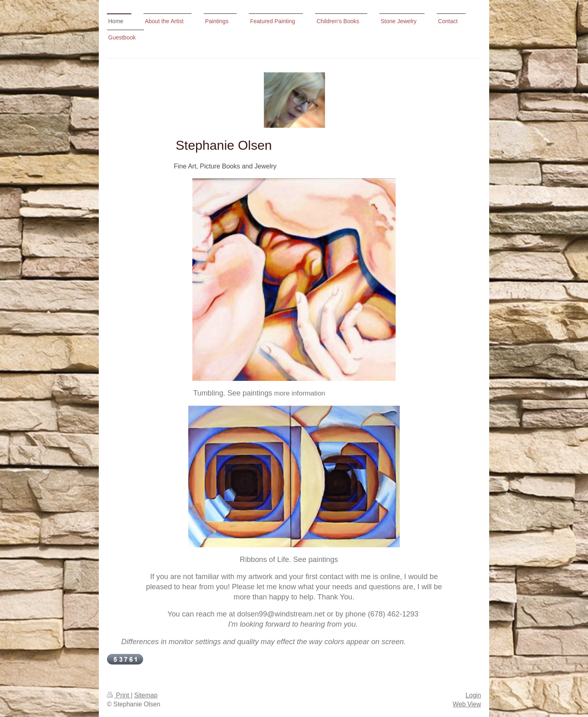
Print (119, 695)
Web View (467, 704)
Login (473, 695)
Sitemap (146, 695)
